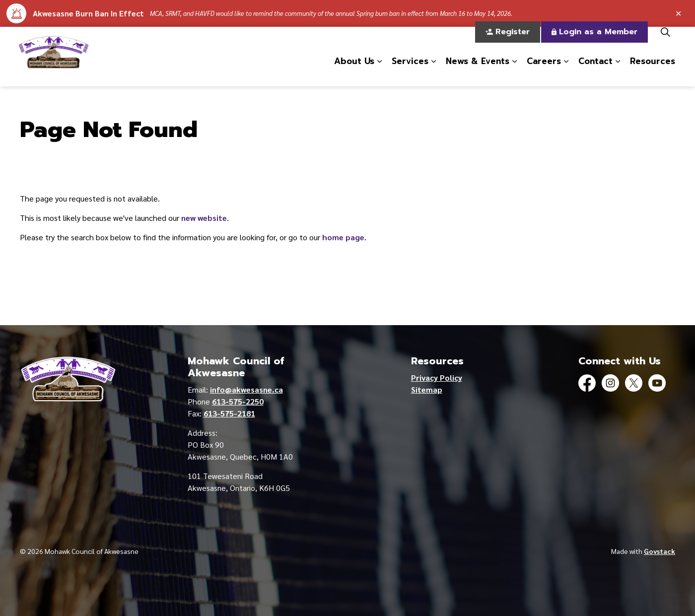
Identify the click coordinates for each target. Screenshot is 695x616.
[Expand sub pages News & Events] (514, 71)
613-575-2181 (229, 413)
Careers (544, 71)
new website (204, 218)
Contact (595, 71)
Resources (653, 71)
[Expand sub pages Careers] (566, 71)
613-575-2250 (238, 401)
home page (343, 237)
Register (508, 42)
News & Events (478, 71)
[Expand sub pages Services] (433, 71)
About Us (354, 71)
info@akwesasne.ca (246, 389)
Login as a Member (594, 42)
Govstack (660, 551)
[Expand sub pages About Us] (379, 71)
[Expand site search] (665, 42)
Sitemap (427, 389)
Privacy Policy (437, 377)
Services (410, 71)
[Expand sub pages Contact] (618, 71)
